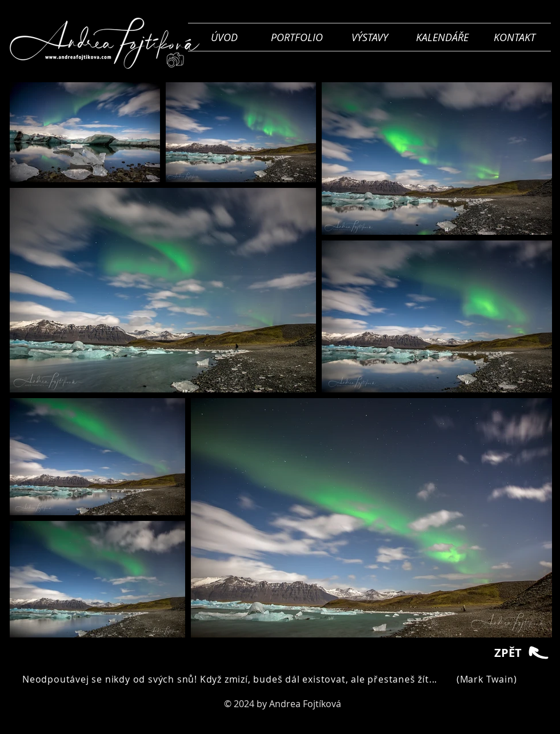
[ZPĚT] (522, 653)
